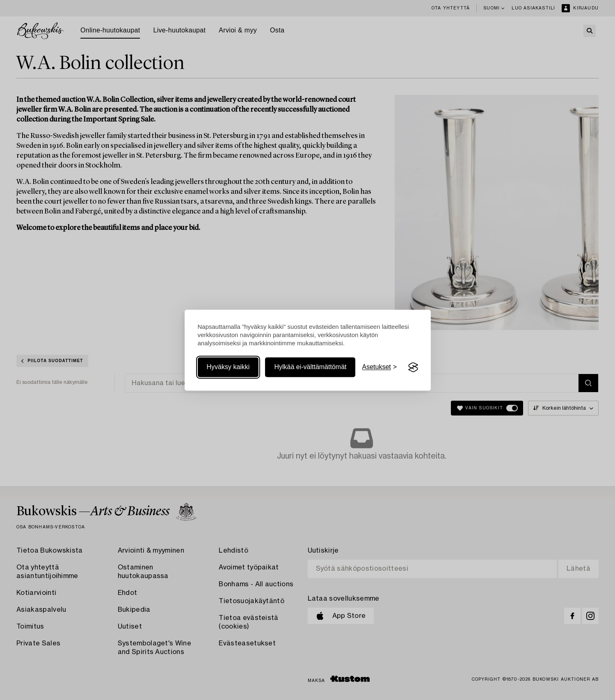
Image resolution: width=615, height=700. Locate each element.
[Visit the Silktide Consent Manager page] (413, 367)
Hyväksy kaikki (228, 367)
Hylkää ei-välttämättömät (310, 367)
